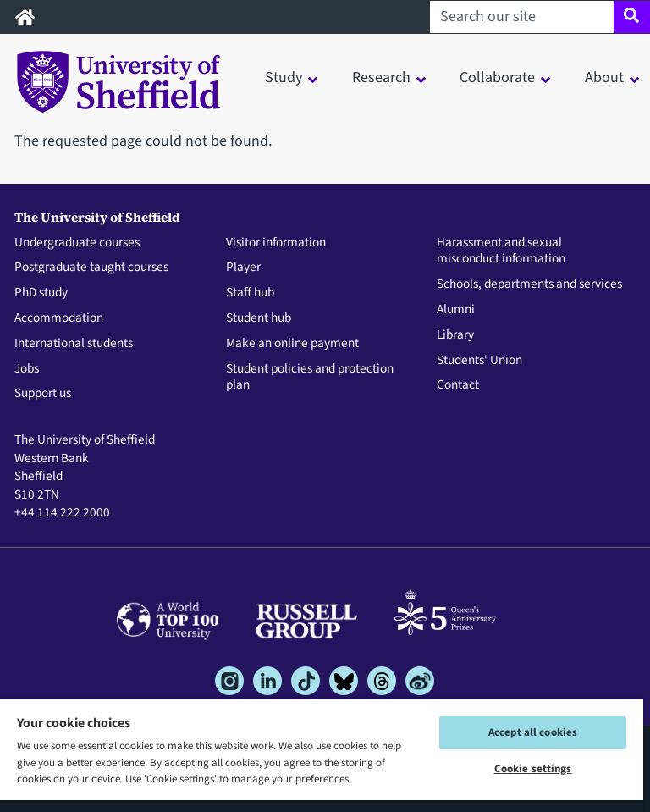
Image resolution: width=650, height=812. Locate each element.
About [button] (604, 77)
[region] (322, 755)
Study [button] (284, 77)
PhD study (41, 293)
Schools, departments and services (529, 284)
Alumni (456, 310)
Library (455, 335)
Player (243, 268)
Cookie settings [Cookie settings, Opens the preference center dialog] (533, 769)
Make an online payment (292, 344)
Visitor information (276, 243)
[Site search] (632, 17)
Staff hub (250, 293)
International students (74, 344)
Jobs (27, 369)
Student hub (259, 318)
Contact (458, 385)
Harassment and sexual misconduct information (501, 251)
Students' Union (479, 361)
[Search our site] (522, 17)
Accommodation (59, 318)
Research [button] (381, 77)
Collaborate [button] (497, 77)
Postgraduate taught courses (91, 268)
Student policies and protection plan (310, 378)
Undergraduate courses (77, 243)
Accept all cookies (533, 732)
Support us (43, 394)
